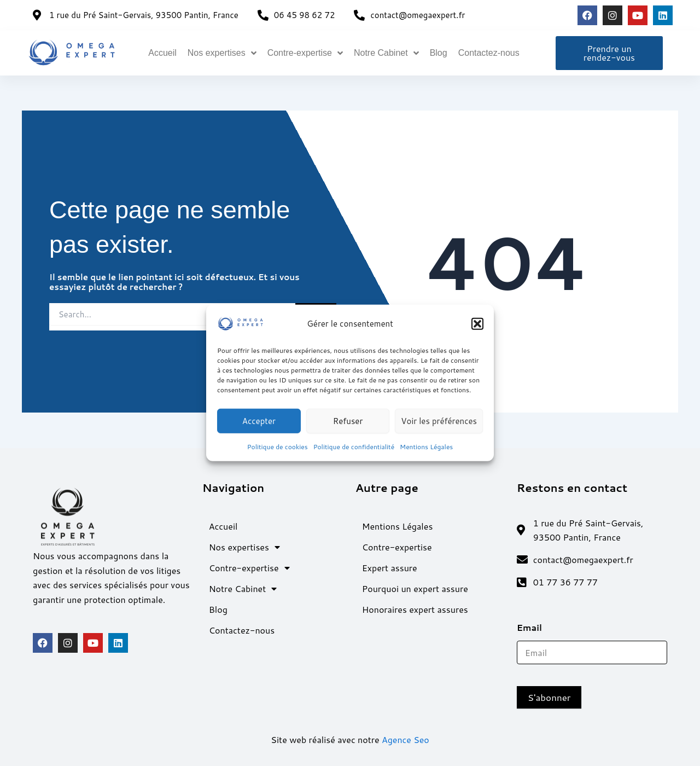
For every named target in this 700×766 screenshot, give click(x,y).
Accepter (259, 420)
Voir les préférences (439, 420)
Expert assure (390, 567)
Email (533, 627)
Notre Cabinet (386, 53)
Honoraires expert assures (415, 609)
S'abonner (549, 697)
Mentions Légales (426, 447)
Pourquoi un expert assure (415, 588)
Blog (439, 53)
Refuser (348, 420)
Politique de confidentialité (354, 447)
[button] (477, 324)
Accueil (162, 53)
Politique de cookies (278, 447)
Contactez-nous (489, 53)
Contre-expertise (305, 53)
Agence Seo (406, 739)
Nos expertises (222, 53)
